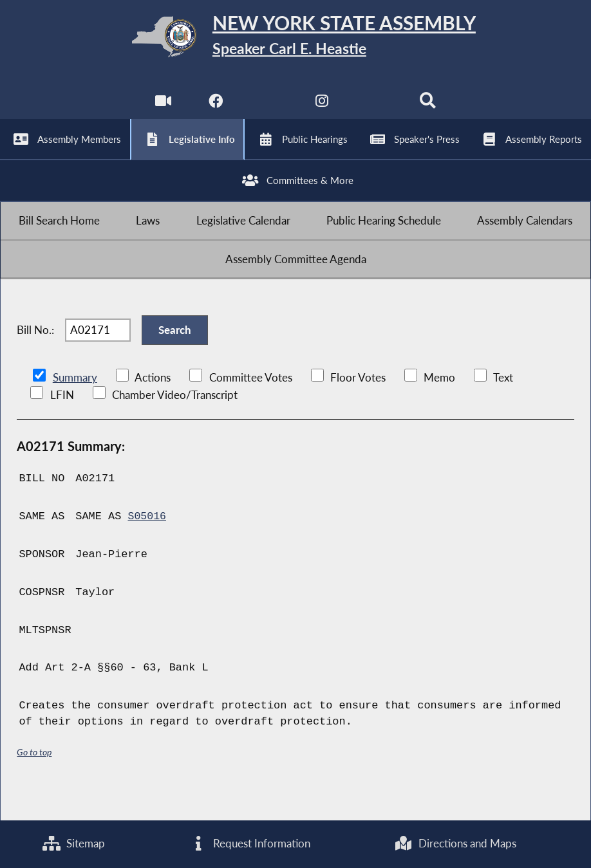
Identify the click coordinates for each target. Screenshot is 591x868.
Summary (75, 405)
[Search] (429, 110)
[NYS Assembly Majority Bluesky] (376, 110)
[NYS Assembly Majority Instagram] (322, 110)
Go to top (34, 779)
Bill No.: (35, 354)
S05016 (147, 544)
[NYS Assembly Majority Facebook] (215, 110)
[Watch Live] (162, 110)
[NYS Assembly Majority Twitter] (269, 110)
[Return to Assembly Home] (295, 40)
